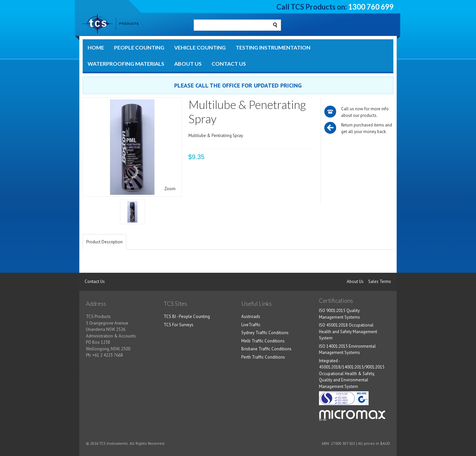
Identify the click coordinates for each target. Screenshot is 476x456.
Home (96, 47)
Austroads (251, 316)
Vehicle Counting (200, 47)
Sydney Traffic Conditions (265, 333)
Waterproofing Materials (126, 64)
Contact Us (229, 64)
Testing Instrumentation (273, 47)
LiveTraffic (251, 325)
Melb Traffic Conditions (263, 341)
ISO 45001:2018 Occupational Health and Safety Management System (348, 332)
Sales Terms (380, 281)
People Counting (139, 47)
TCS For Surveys (178, 325)
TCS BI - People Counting (187, 316)
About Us (188, 64)
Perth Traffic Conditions (263, 357)
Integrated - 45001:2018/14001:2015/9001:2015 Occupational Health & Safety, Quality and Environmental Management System (352, 374)
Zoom (170, 189)
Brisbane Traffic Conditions (266, 349)
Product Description (104, 242)
